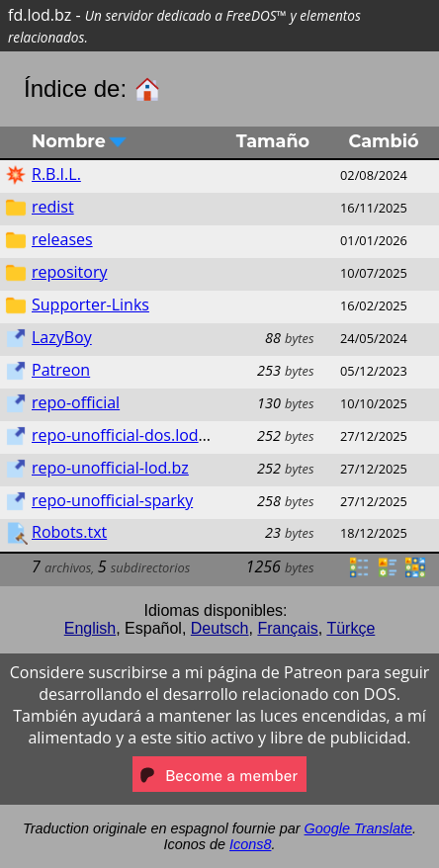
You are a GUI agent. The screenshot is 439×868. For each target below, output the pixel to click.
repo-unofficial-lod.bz (110, 468)
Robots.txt (69, 532)
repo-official (76, 402)
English (90, 628)
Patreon (61, 370)
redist (53, 207)
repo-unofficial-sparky (112, 500)
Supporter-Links (90, 304)
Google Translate (358, 828)
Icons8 (250, 844)
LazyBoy (62, 337)
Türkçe (351, 628)
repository (69, 272)
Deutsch (220, 628)
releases (62, 239)
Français (287, 628)
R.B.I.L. (56, 174)
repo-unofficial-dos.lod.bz (126, 435)
